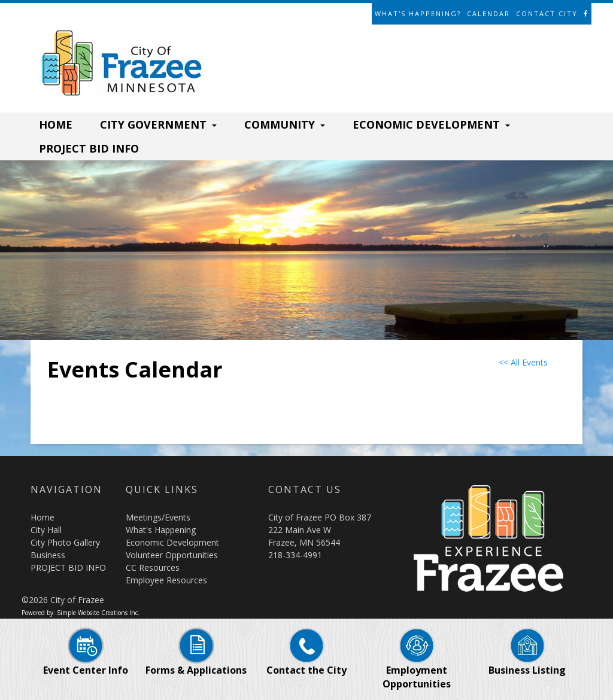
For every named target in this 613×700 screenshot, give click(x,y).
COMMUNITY (285, 124)
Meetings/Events (158, 517)
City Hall (46, 530)
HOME (56, 124)
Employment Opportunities (417, 665)
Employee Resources (166, 580)
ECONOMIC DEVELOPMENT (431, 124)
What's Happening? (418, 13)
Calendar (488, 13)
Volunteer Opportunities (172, 555)
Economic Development (172, 542)
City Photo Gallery (65, 542)
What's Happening (161, 530)
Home (43, 517)
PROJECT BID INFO (89, 148)
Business (48, 555)
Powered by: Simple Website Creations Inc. (81, 613)
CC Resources (153, 567)
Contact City (547, 13)
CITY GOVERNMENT (158, 124)
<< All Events (523, 362)
